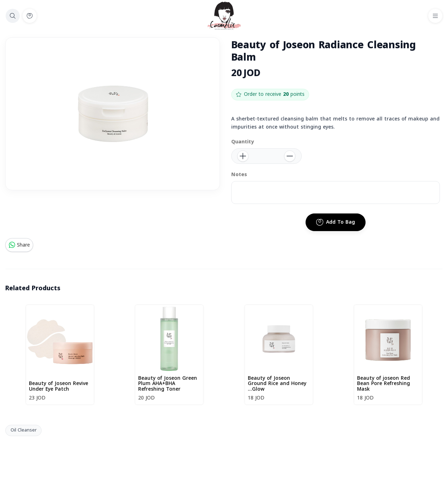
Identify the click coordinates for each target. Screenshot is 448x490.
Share (19, 245)
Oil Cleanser (24, 430)
